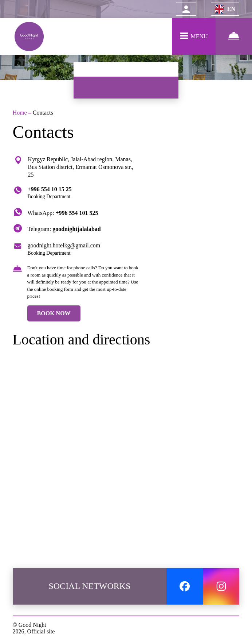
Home (21, 113)
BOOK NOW (54, 313)
